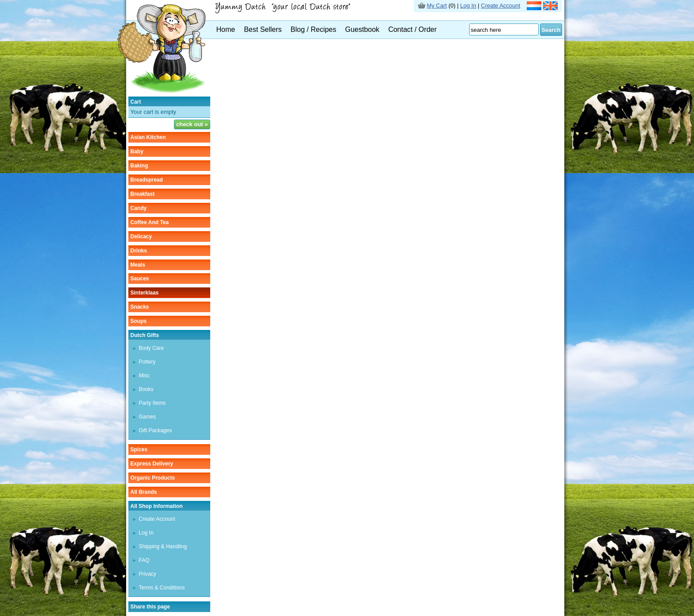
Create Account (501, 6)
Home (226, 29)
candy (139, 208)
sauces (140, 279)
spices (139, 449)
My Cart (437, 6)
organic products (153, 478)
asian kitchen (148, 137)
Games (148, 417)
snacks (140, 307)
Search (551, 30)
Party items (152, 403)
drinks (139, 251)
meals (138, 265)
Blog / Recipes (314, 29)
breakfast (143, 194)
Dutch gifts (145, 335)
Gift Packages (156, 430)
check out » (192, 124)
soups (139, 321)
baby (137, 151)
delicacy (141, 236)
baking (139, 166)
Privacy (148, 574)
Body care (152, 348)
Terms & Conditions (162, 588)
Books (146, 389)
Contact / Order (412, 29)
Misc (145, 376)
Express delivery (152, 464)
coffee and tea (150, 222)
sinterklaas (145, 293)
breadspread (147, 180)
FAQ (144, 560)
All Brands (144, 492)
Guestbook (362, 29)
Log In (468, 6)
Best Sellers (263, 29)
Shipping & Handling (163, 546)
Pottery (147, 362)
